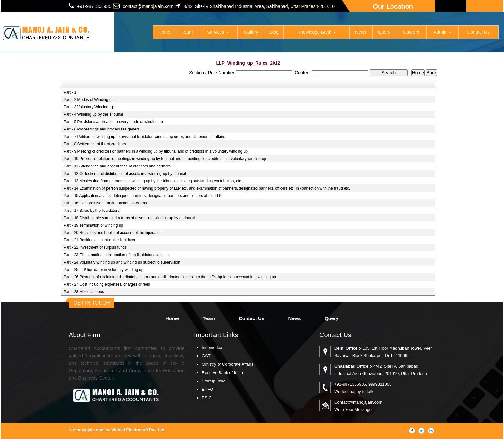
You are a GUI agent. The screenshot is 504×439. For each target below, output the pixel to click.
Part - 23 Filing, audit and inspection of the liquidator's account (117, 255)
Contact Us (478, 32)
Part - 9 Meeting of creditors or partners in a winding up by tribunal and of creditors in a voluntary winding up (156, 151)
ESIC (207, 398)
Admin (442, 32)
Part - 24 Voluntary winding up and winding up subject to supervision (122, 262)
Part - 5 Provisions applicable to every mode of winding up (113, 122)
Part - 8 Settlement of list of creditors (95, 144)
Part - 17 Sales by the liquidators (91, 211)
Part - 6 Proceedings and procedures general (102, 129)
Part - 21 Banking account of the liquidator (99, 240)
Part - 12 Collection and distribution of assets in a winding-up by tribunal (125, 174)
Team (187, 32)
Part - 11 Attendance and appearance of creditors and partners (117, 166)
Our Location (393, 6)
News (361, 32)
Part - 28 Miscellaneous (84, 292)
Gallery (251, 32)
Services (218, 32)
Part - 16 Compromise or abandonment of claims (105, 203)
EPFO (207, 389)
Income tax (212, 348)
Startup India (214, 381)
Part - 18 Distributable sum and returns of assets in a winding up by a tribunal (130, 218)
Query (384, 32)
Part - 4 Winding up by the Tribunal (93, 114)
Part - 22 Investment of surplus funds (95, 247)
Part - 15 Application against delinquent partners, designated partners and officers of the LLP (143, 196)
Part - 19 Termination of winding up (93, 225)
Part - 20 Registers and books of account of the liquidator (112, 233)
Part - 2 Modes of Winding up (89, 100)
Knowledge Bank (317, 32)
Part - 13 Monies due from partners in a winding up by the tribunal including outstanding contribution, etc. (153, 181)
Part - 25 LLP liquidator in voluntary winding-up (104, 270)
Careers (411, 32)
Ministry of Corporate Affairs (228, 364)
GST (206, 356)
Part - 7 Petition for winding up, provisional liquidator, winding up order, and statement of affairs (144, 137)
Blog (274, 32)
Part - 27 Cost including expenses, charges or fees (107, 284)
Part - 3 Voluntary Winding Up (89, 107)
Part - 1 (70, 92)
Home (164, 32)
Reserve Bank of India (222, 373)
